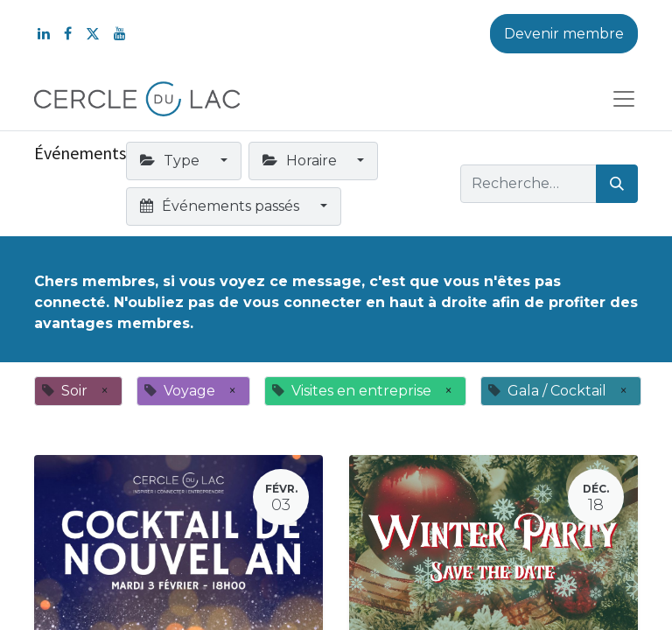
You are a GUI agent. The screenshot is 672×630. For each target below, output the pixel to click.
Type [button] (171, 161)
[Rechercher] (617, 184)
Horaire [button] (301, 161)
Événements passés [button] (221, 206)
